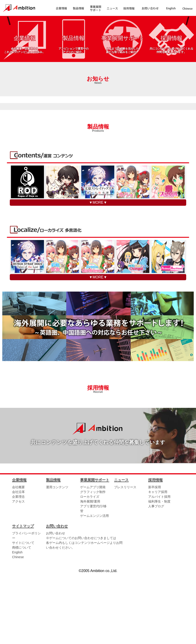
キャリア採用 (158, 563)
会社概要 (18, 558)
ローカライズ (90, 567)
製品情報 (98, 198)
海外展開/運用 (90, 572)
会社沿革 (18, 563)
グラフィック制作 (93, 563)
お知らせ (98, 150)
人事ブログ (156, 577)
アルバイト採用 (159, 567)
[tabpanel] (98, 52)
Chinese (18, 628)
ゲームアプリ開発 (93, 558)
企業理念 (18, 567)
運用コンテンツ (57, 558)
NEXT (187, 52)
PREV (9, 52)
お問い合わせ (56, 604)
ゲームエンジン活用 (94, 587)
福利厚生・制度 (159, 572)
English (17, 623)
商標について (22, 619)
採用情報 (98, 459)
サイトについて (23, 614)
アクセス (18, 572)
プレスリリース (125, 558)
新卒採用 (155, 558)
